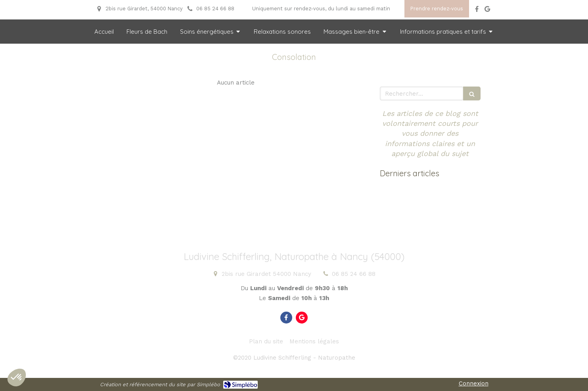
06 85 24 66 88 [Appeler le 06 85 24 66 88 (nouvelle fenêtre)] (354, 274)
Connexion (474, 383)
